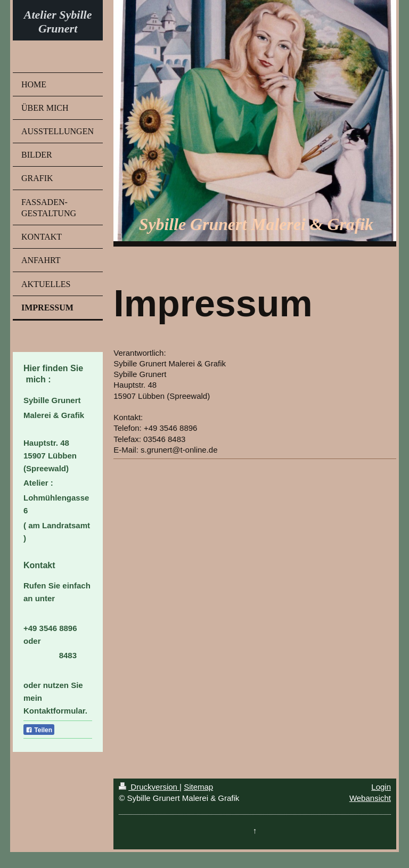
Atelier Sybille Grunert (58, 22)
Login (381, 787)
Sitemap (198, 787)
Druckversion (149, 787)
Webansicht (370, 798)
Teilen (39, 730)
